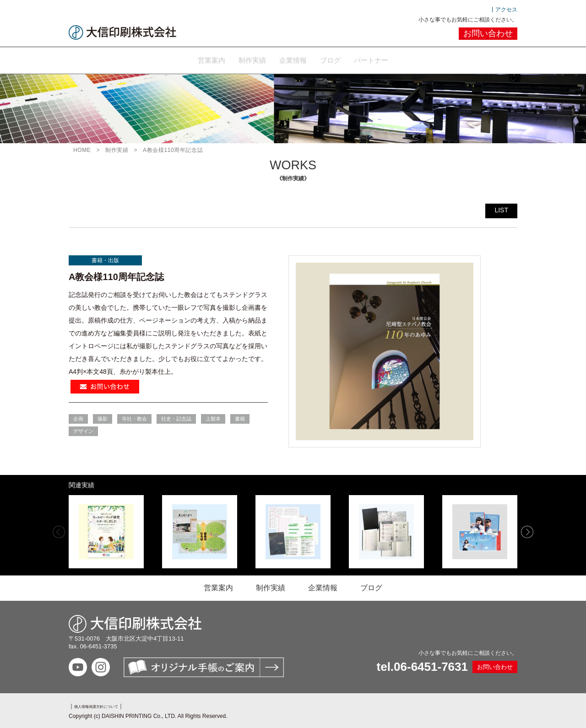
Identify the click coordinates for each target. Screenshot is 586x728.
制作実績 (241, 59)
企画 (78, 417)
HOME (82, 149)
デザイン (83, 430)
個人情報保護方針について (107, 705)
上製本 (213, 417)
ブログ (342, 59)
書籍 (240, 417)
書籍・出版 (105, 259)
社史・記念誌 (176, 417)
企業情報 (293, 59)
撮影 (103, 417)
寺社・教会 (134, 417)
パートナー (394, 59)
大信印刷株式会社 (122, 32)
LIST (501, 209)
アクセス (506, 10)
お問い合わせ (488, 33)
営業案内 (189, 59)
